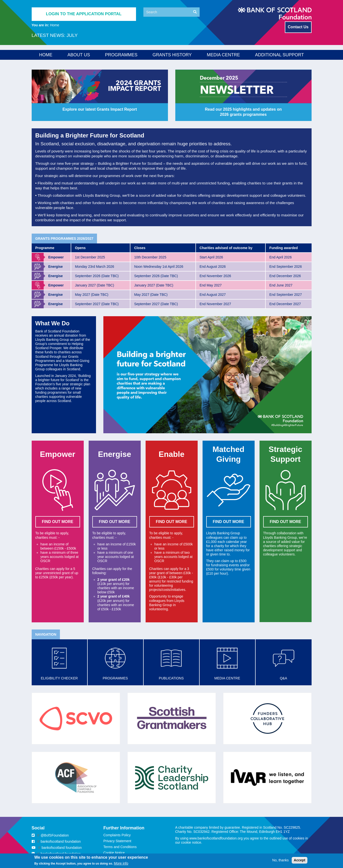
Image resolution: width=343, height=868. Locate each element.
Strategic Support (333, 150)
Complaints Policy (117, 835)
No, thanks (281, 860)
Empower (333, 79)
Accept (300, 860)
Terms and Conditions (120, 847)
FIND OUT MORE (58, 522)
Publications (171, 678)
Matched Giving (332, 133)
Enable (331, 114)
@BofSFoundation (55, 835)
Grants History (172, 55)
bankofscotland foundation (61, 841)
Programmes (121, 55)
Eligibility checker (59, 678)
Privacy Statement (117, 841)
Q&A (284, 678)
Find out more (229, 522)
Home (46, 55)
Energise (333, 97)
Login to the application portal (84, 14)
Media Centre (223, 55)
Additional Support (280, 55)
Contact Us (298, 27)
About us (79, 55)
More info (121, 863)
